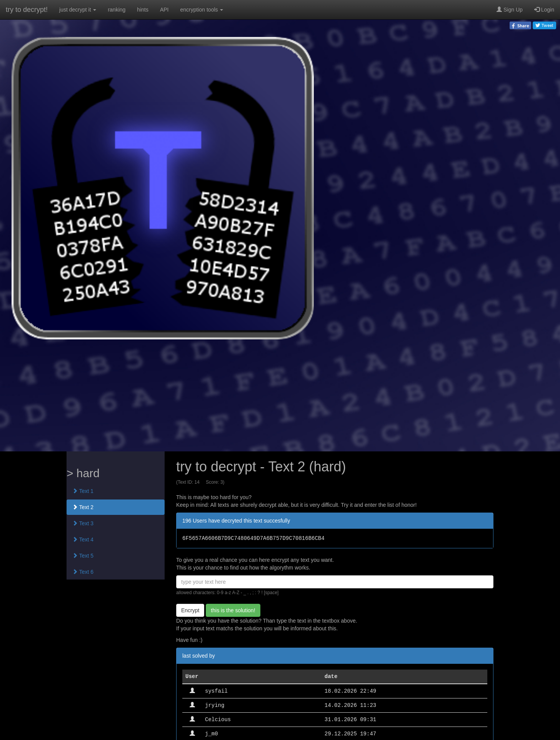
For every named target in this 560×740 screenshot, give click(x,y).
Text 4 (83, 540)
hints (143, 10)
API (164, 10)
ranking (117, 10)
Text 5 (83, 556)
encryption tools (202, 10)
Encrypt (190, 610)
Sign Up (510, 10)
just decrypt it (78, 10)
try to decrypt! (27, 10)
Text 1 (83, 491)
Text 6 (83, 572)
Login (544, 10)
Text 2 (83, 507)
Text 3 (83, 523)
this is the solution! (233, 610)
